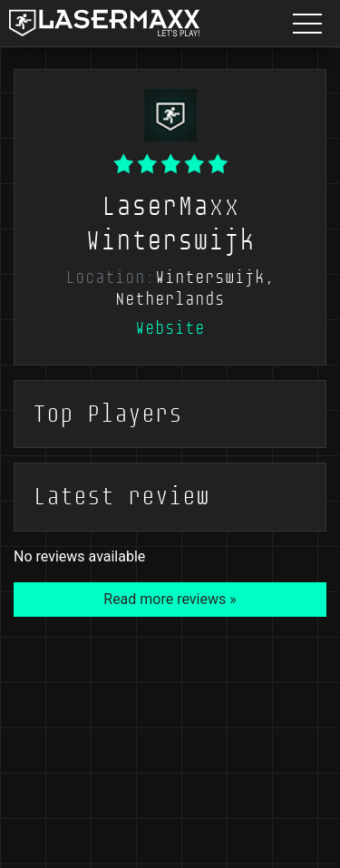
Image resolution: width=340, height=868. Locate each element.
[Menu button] (307, 23)
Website (170, 328)
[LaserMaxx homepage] (104, 23)
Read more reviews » (170, 599)
